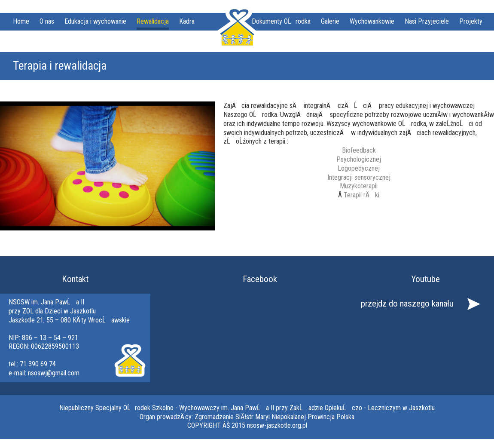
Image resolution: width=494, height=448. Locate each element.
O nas (47, 21)
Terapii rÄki (361, 195)
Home (21, 21)
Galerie (330, 21)
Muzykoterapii (359, 186)
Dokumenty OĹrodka (281, 21)
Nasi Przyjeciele (427, 21)
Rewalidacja (153, 21)
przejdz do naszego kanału (407, 304)
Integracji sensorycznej (359, 177)
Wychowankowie (372, 21)
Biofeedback (359, 150)
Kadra (187, 21)
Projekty (471, 21)
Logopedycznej (359, 168)
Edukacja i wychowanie (95, 21)
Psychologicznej (359, 159)
